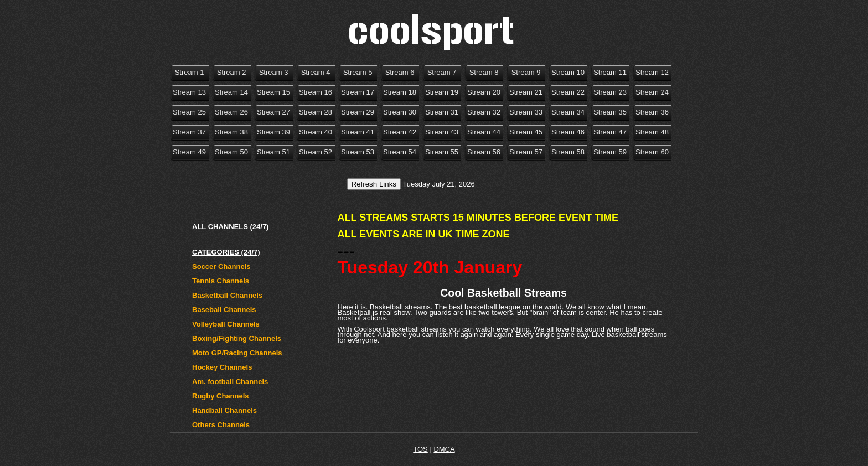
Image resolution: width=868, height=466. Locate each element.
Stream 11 (610, 72)
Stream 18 (400, 92)
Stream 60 (652, 152)
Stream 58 (568, 152)
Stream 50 (231, 152)
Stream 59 (610, 152)
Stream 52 (316, 152)
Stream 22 (568, 92)
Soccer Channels (221, 266)
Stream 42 (400, 132)
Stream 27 (273, 112)
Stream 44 (484, 132)
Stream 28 (316, 112)
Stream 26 (231, 112)
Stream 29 (358, 112)
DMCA (444, 449)
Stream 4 (316, 72)
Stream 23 (610, 92)
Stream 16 (316, 92)
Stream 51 (273, 152)
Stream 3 (274, 72)
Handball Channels (224, 410)
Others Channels (221, 425)
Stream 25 (189, 112)
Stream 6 (400, 72)
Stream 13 (189, 92)
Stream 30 (400, 112)
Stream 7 (442, 72)
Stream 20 (484, 92)
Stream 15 (273, 92)
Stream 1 (190, 72)
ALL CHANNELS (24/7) (230, 227)
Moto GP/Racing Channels (237, 353)
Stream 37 (189, 132)
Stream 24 (652, 92)
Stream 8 (484, 72)
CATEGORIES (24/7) (226, 252)
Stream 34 (568, 112)
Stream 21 (526, 92)
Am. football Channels (230, 382)
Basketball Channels (227, 295)
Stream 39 (273, 132)
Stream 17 (358, 92)
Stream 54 (400, 152)
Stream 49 (189, 152)
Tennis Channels (221, 281)
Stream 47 (610, 132)
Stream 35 (610, 112)
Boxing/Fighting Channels (237, 338)
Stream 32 (484, 112)
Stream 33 (526, 112)
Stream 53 (358, 152)
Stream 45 (526, 132)
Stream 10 (568, 72)
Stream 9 (526, 72)
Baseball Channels (224, 310)
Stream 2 (232, 72)
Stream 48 (652, 132)
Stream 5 (358, 72)
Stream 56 (484, 152)
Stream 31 (442, 112)
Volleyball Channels (226, 324)
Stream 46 (568, 132)
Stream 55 (442, 152)
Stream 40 (316, 132)
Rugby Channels (221, 396)
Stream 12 (652, 72)
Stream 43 (442, 132)
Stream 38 (231, 132)
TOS (420, 449)
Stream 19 (442, 92)
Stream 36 (652, 112)
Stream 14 (231, 92)
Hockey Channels (222, 367)
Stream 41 (358, 132)
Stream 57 (526, 152)
